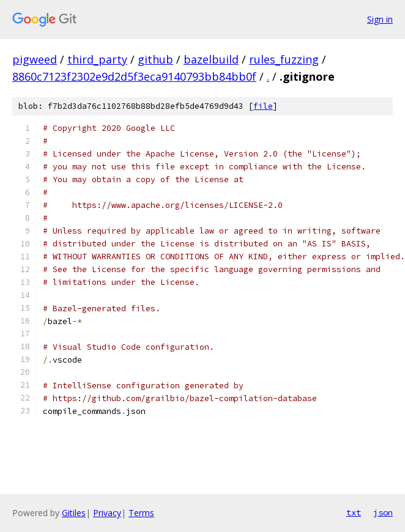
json (383, 512)
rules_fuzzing (284, 59)
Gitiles (74, 513)
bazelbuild (211, 59)
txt (354, 512)
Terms (141, 513)
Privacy (107, 513)
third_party (97, 59)
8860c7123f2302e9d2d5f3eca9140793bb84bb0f (134, 76)
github (155, 59)
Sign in (380, 19)
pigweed (35, 59)
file (263, 106)
